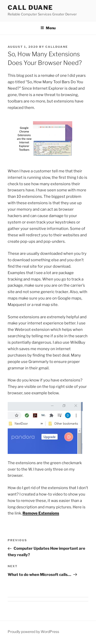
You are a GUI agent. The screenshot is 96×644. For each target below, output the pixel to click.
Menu (48, 28)
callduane (57, 47)
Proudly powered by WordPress (33, 632)
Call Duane (30, 8)
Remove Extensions (41, 513)
